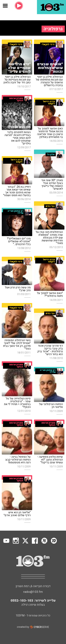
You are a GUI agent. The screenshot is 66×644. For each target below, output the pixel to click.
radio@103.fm (33, 592)
